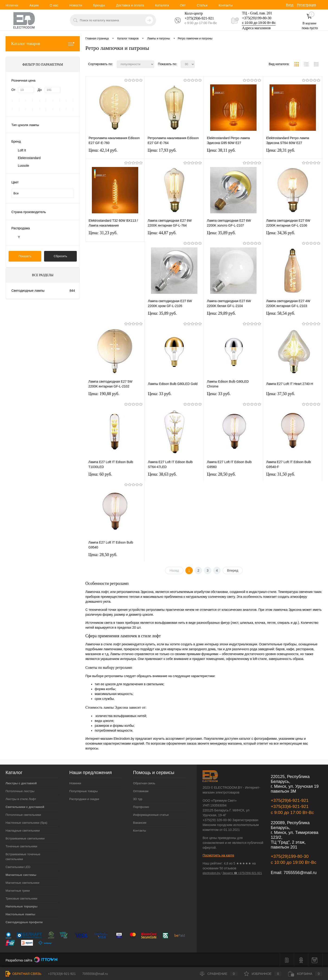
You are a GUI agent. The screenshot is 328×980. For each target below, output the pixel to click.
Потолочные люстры (20, 791)
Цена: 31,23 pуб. (103, 233)
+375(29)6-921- (196, 18)
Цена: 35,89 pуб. (221, 233)
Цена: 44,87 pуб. (162, 233)
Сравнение (219, 974)
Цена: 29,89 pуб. (221, 313)
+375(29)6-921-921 (290, 800)
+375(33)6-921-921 (290, 806)
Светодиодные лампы (28, 291)
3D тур (138, 799)
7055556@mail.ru (300, 873)
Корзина (305, 974)
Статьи (202, 5)
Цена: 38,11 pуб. (221, 150)
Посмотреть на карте (218, 855)
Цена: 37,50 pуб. (281, 394)
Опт (183, 5)
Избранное (263, 974)
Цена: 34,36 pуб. (281, 233)
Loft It (22, 150)
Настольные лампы (20, 914)
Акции (34, 5)
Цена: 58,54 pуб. (281, 313)
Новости (76, 5)
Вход (290, 5)
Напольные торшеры (21, 906)
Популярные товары (84, 791)
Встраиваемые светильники (25, 838)
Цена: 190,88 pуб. (104, 394)
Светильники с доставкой (25, 807)
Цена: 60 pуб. (100, 474)
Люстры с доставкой (21, 783)
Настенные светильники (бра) (26, 823)
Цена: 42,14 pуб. (103, 150)
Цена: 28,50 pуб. (221, 474)
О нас (54, 5)
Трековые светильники (21, 898)
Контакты (225, 5)
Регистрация (306, 5)
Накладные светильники (23, 831)
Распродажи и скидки (84, 799)
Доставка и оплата (130, 5)
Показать (25, 256)
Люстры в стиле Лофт (21, 799)
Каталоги (162, 5)
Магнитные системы (21, 875)
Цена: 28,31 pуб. (281, 150)
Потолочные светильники (23, 815)
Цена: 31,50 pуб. (281, 474)
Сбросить (61, 256)
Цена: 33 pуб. (160, 394)
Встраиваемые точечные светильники (23, 857)
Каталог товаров (43, 44)
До (40, 90)
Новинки (12, 5)
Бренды (99, 5)
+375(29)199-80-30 (257, 18)
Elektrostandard (29, 158)
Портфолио (141, 807)
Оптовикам (141, 791)
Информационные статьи (151, 815)
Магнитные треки (18, 891)
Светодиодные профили (24, 922)
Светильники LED (18, 867)
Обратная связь (144, 783)
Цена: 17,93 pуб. (162, 150)
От (13, 90)
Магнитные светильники (23, 883)
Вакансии (140, 823)
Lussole (23, 166)
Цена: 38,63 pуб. (162, 474)
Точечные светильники (21, 846)
